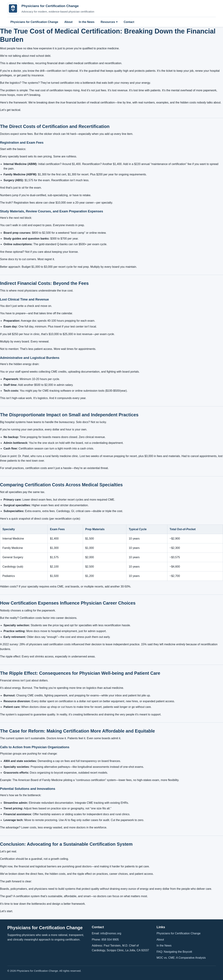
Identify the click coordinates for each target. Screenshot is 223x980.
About (69, 22)
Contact (129, 22)
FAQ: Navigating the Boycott (174, 952)
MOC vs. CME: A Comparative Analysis (181, 958)
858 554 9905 (110, 940)
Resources (108, 22)
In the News (87, 22)
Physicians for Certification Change (34, 22)
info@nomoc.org (111, 933)
